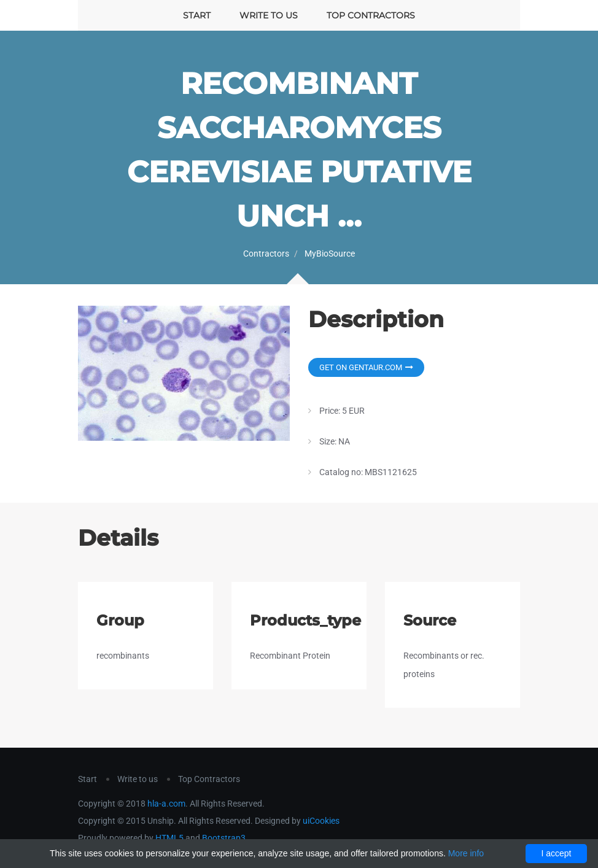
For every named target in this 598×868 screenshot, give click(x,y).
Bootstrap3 (224, 838)
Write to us (269, 15)
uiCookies (321, 821)
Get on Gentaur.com (366, 367)
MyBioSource (330, 254)
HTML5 (169, 838)
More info (466, 853)
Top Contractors (371, 15)
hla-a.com (166, 804)
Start (197, 15)
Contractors (266, 254)
